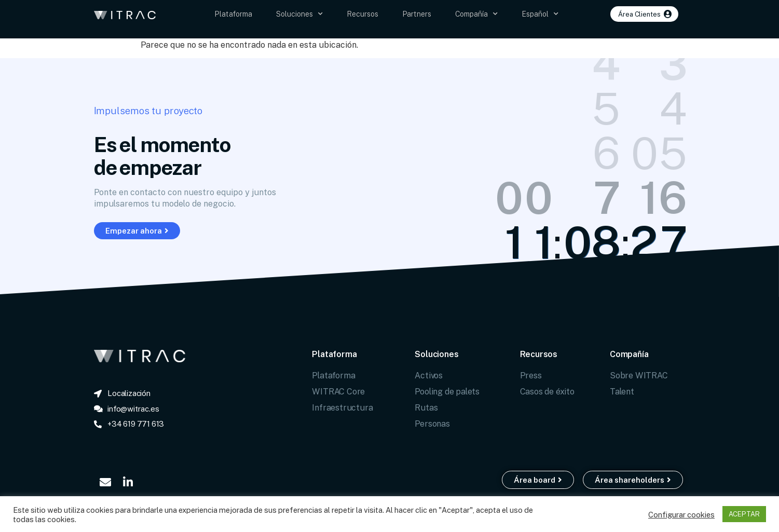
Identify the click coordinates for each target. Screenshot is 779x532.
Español (540, 14)
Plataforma (233, 14)
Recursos (363, 14)
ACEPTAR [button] (744, 514)
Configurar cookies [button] (681, 514)
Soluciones (299, 14)
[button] (644, 14)
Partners (417, 14)
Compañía (476, 14)
